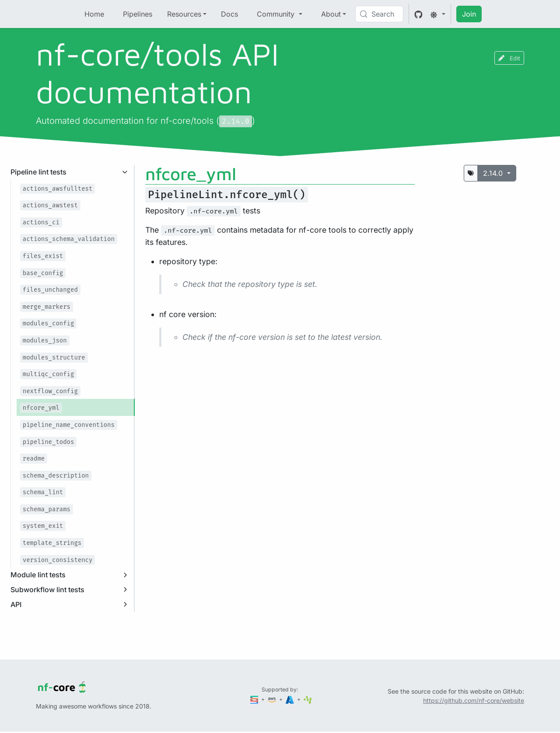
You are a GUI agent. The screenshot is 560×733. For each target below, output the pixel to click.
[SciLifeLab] (308, 699)
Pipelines (138, 14)
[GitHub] (418, 14)
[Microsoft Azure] (290, 699)
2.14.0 (494, 173)
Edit (509, 58)
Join (469, 14)
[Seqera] (255, 699)
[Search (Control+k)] (379, 14)
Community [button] (277, 14)
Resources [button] (184, 14)
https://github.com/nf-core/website (474, 700)
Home (94, 14)
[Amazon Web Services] (273, 699)
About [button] (331, 14)
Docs (229, 14)
